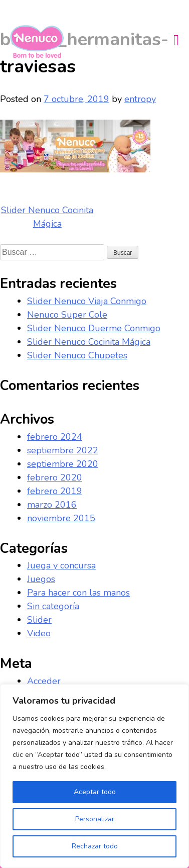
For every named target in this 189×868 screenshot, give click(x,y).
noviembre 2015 (61, 518)
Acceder (44, 681)
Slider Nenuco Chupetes (77, 355)
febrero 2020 (55, 477)
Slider (39, 620)
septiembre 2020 (63, 464)
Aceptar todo (95, 792)
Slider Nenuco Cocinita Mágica (89, 342)
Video (39, 633)
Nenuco (41, 42)
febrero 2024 (55, 437)
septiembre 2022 (63, 450)
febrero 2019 (55, 491)
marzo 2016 (52, 505)
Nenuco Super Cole (67, 315)
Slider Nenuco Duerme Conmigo (94, 328)
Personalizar (95, 819)
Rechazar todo (95, 846)
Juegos (41, 579)
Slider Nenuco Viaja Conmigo (87, 301)
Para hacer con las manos (78, 593)
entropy (140, 99)
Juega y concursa (61, 565)
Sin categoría (53, 606)
